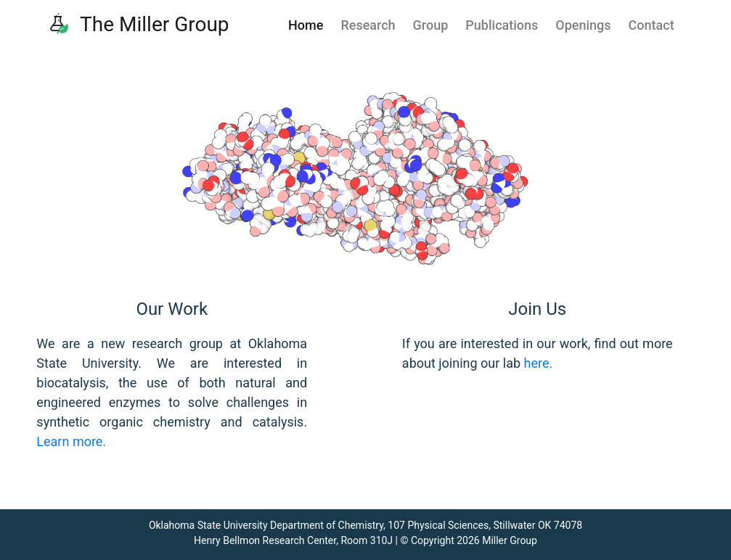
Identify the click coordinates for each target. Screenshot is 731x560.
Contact (652, 25)
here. (539, 363)
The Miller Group (138, 24)
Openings (583, 25)
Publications (502, 25)
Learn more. (71, 441)
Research (368, 25)
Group (431, 25)
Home (306, 25)
